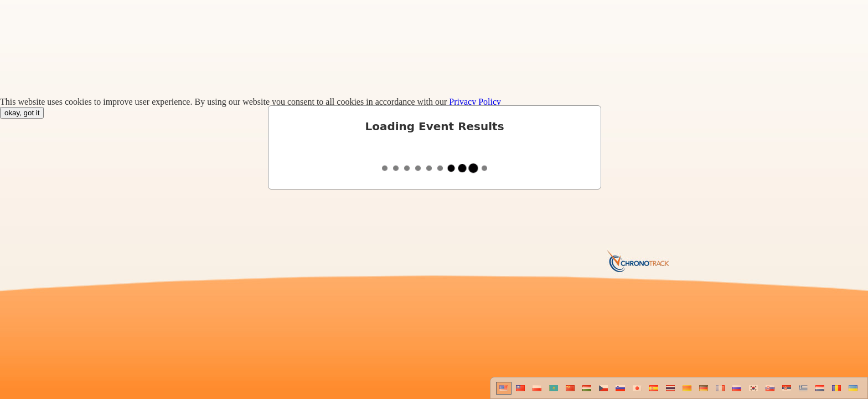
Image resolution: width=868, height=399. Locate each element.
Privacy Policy (475, 102)
